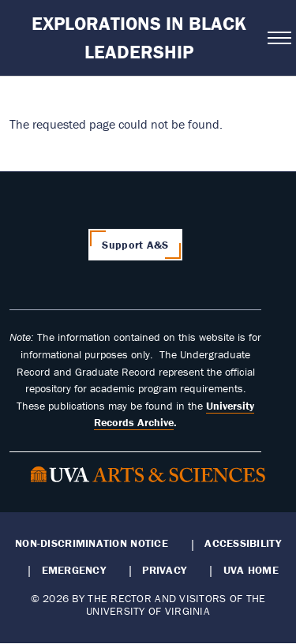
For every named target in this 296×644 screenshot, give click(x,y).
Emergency (74, 570)
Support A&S (135, 245)
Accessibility (243, 543)
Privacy (164, 570)
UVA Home (251, 570)
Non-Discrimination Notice (92, 543)
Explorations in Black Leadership (139, 37)
